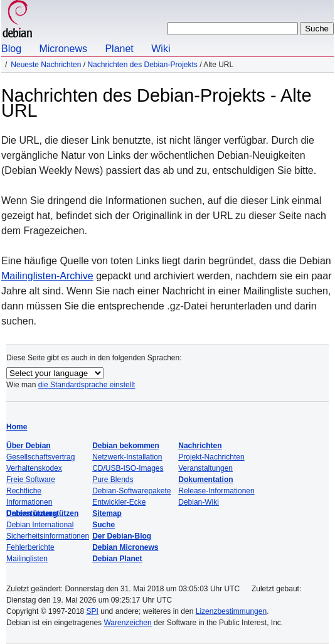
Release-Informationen (216, 491)
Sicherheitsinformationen (48, 536)
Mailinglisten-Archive (47, 276)
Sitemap (107, 513)
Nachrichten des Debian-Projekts (142, 65)
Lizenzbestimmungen (231, 611)
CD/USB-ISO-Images (128, 468)
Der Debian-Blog (122, 536)
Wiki (161, 49)
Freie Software (31, 480)
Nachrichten (200, 446)
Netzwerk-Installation (127, 457)
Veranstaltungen (205, 468)
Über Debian (29, 446)
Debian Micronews (125, 547)
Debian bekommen (126, 446)
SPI (93, 611)
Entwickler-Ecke (119, 502)
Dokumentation (205, 480)
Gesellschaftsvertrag (40, 457)
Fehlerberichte (30, 547)
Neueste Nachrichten (46, 65)
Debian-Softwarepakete (131, 491)
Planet (119, 49)
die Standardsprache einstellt (87, 385)
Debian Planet (117, 559)
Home (17, 427)
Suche (104, 525)
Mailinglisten (27, 559)
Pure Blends (113, 480)
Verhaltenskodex (34, 468)
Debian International (40, 525)
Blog (11, 49)
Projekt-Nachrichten (211, 457)
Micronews (63, 49)
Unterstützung (32, 513)
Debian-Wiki (199, 502)
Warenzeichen (127, 623)
